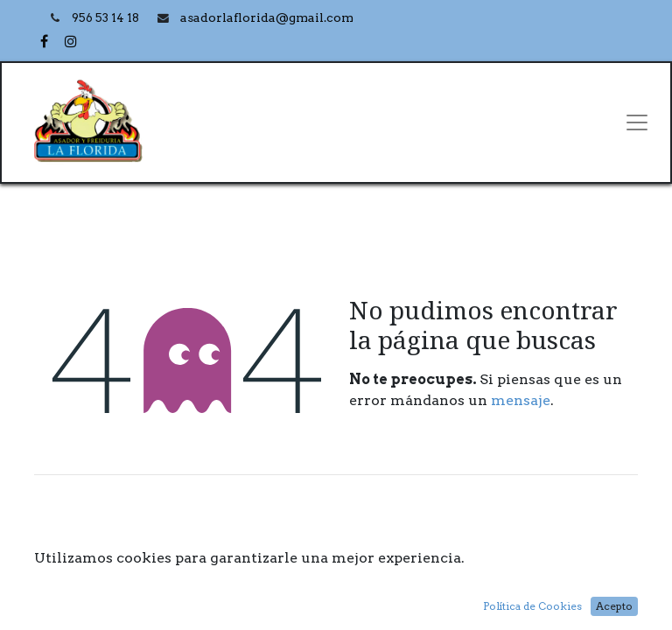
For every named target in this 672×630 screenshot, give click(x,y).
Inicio (336, 582)
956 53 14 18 (107, 18)
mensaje (521, 400)
